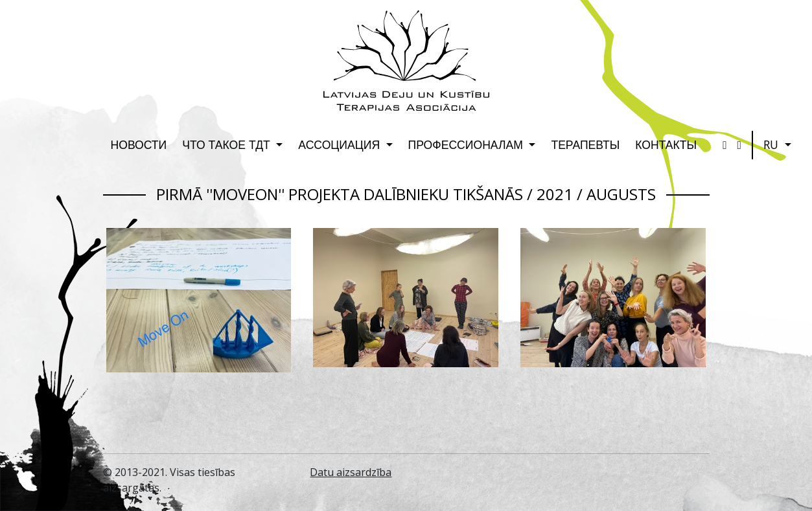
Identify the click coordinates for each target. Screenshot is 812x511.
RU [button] (772, 144)
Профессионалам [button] (467, 144)
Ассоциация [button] (341, 144)
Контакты (666, 144)
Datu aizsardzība (351, 472)
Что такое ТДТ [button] (228, 144)
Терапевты (585, 144)
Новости (139, 144)
